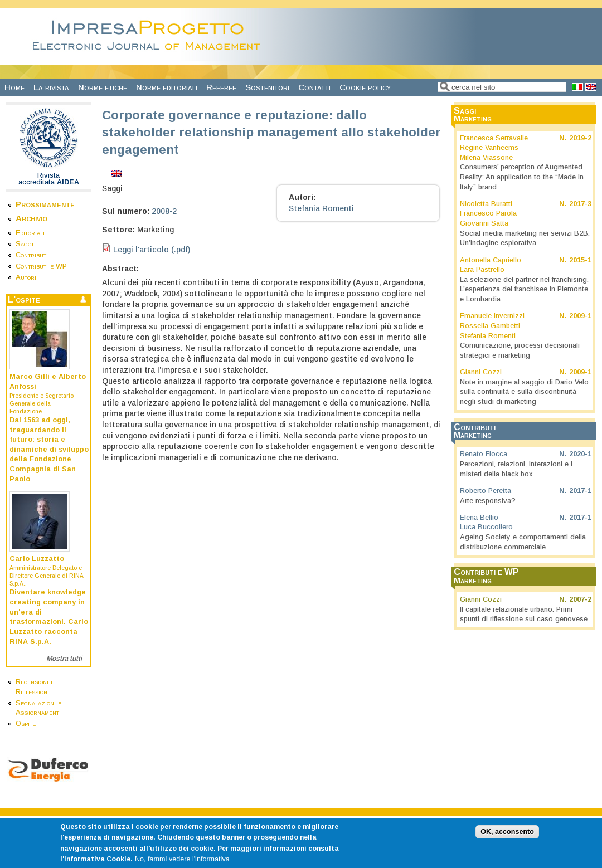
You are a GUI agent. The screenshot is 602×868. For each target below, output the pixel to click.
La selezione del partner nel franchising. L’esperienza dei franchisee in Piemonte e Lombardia (524, 289)
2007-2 (580, 599)
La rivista (51, 87)
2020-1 (580, 454)
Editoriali (30, 233)
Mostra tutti (64, 659)
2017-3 (580, 204)
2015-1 (580, 260)
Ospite (26, 724)
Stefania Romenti (321, 208)
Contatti (314, 87)
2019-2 (580, 138)
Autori (26, 277)
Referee (221, 87)
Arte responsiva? (488, 501)
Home (14, 87)
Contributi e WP (41, 266)
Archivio (31, 218)
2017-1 (580, 491)
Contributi (32, 255)
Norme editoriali (167, 87)
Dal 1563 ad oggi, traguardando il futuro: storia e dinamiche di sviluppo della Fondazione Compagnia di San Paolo (49, 450)
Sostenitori (267, 87)
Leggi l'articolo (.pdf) (152, 250)
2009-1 (580, 316)
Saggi (25, 244)
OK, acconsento (507, 838)
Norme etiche (103, 87)
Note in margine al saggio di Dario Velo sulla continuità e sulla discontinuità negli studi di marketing (524, 392)
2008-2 (164, 211)
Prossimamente (45, 204)
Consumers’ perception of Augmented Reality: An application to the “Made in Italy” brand (522, 177)
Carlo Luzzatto (37, 559)
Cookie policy (365, 87)
